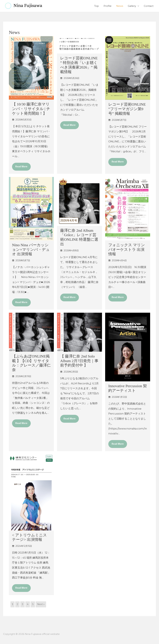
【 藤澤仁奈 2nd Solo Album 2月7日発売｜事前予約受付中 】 (79, 361)
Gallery (132, 6)
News (120, 6)
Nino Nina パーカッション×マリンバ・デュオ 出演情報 (31, 250)
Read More (22, 167)
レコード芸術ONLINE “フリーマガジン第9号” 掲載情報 (127, 109)
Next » (42, 606)
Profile (108, 6)
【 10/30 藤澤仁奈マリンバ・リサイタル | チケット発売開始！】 (31, 109)
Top (97, 6)
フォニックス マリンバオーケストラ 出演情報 (127, 250)
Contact (149, 6)
